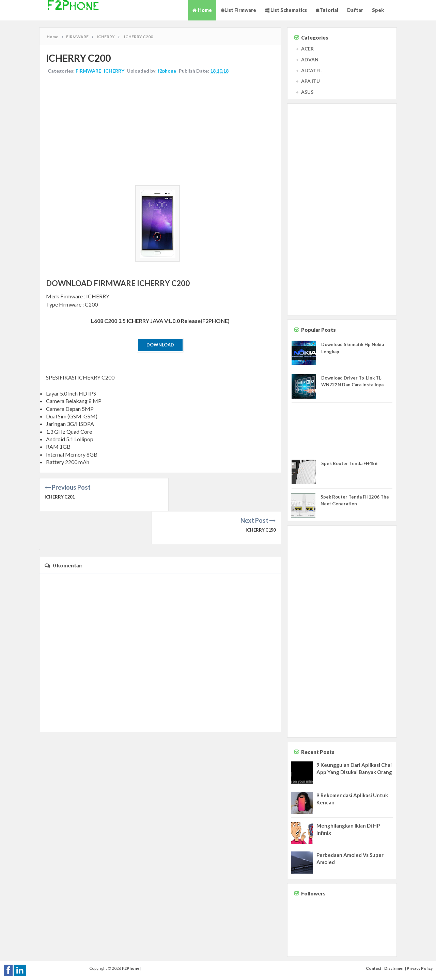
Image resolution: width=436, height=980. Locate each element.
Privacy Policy (420, 968)
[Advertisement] (160, 131)
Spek (378, 10)
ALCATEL (311, 70)
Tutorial (327, 10)
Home (202, 10)
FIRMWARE (89, 71)
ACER (307, 49)
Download (160, 345)
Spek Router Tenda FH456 (349, 463)
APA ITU (310, 81)
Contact (374, 968)
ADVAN (310, 60)
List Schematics (286, 10)
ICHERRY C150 (260, 498)
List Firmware (238, 10)
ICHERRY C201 (60, 498)
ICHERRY (114, 71)
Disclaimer (394, 968)
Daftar (355, 10)
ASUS (307, 92)
